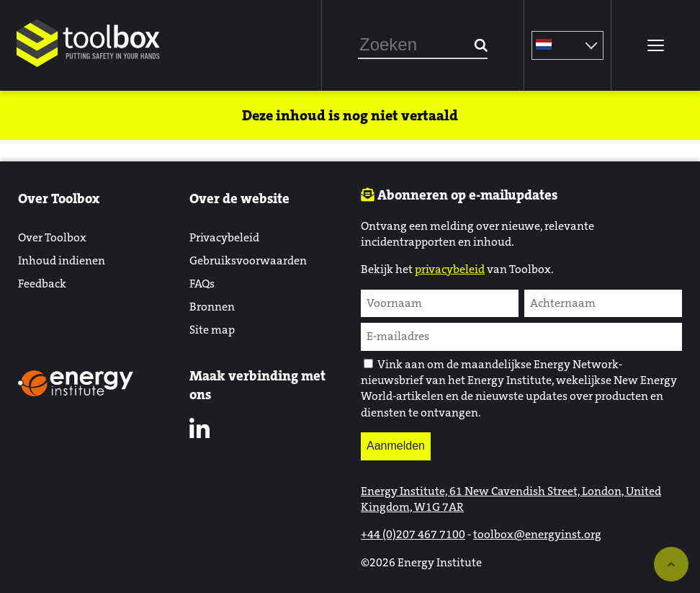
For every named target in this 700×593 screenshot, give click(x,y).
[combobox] (423, 45)
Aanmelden (396, 446)
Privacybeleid (224, 237)
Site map (212, 330)
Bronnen (212, 307)
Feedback (42, 284)
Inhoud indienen (62, 260)
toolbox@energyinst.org (537, 534)
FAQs (202, 284)
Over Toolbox (52, 237)
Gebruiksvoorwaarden (248, 260)
